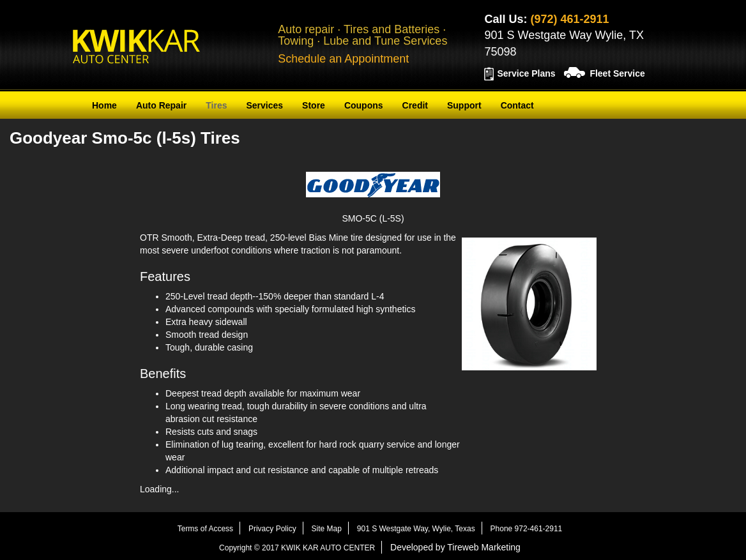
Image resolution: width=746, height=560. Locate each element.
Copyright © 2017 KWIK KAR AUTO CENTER (297, 548)
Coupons (364, 105)
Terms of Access (205, 529)
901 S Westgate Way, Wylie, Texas (416, 529)
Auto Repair (161, 105)
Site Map (327, 529)
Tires (216, 105)
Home (104, 105)
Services (264, 105)
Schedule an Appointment (343, 59)
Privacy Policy (272, 529)
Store (314, 105)
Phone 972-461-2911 (527, 529)
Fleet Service (617, 73)
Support (464, 105)
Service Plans (526, 73)
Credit (415, 105)
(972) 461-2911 (569, 19)
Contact (517, 105)
